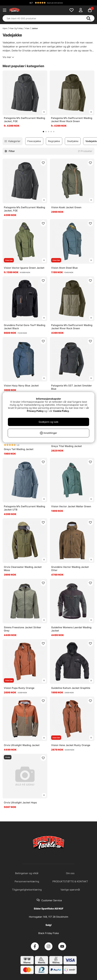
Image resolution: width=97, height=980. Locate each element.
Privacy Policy (35, 411)
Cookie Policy (61, 411)
